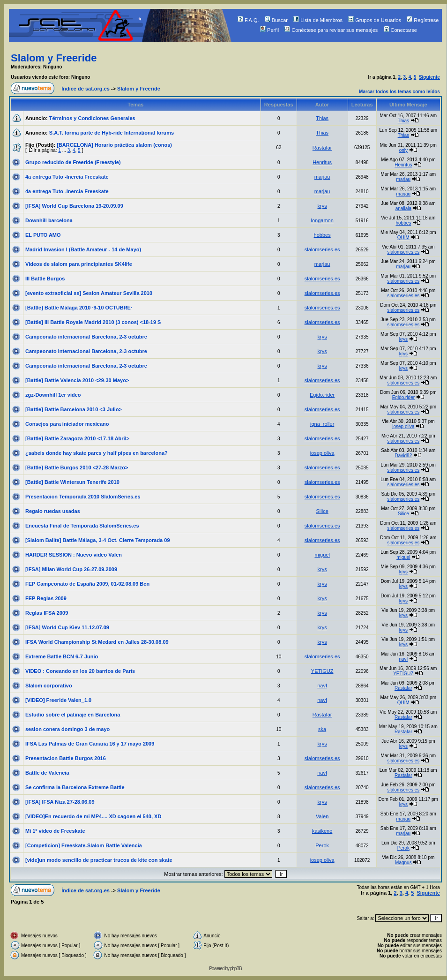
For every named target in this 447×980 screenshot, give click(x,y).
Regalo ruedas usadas (53, 511)
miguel (322, 555)
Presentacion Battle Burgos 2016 (66, 758)
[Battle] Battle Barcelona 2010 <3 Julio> (74, 409)
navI (403, 659)
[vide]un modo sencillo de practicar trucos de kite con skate (99, 860)
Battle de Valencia (47, 773)
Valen (322, 816)
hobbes (403, 223)
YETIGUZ (322, 671)
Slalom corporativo (49, 686)
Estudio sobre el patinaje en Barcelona (73, 715)
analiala (403, 208)
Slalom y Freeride (54, 58)
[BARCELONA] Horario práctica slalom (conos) (114, 145)
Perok (322, 845)
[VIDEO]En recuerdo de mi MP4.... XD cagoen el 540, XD (93, 816)
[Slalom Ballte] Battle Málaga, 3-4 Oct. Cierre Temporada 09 (98, 540)
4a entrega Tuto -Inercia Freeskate (67, 177)
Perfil (269, 30)
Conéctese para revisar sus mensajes (331, 30)
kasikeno (322, 831)
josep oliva (403, 426)
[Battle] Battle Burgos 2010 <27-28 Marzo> (77, 467)
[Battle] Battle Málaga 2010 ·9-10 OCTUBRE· (79, 308)
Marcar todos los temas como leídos (399, 92)
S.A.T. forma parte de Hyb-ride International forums (112, 133)
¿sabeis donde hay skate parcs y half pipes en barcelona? (97, 453)
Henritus (322, 162)
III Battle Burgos (45, 279)
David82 (404, 456)
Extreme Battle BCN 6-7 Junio (62, 656)
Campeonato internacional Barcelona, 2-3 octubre (86, 337)
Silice (322, 511)
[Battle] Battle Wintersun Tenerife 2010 (72, 482)
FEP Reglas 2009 (46, 598)
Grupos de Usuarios (375, 20)
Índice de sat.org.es (86, 89)
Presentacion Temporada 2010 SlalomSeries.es (83, 497)
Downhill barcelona (49, 220)
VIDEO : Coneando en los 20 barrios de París (80, 671)
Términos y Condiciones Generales (92, 118)
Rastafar (322, 148)
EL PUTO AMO (43, 235)
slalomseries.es (322, 249)
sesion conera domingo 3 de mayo (67, 729)
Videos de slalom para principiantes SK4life (79, 264)
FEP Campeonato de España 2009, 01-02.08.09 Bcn (87, 584)
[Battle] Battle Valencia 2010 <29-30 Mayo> (77, 380)
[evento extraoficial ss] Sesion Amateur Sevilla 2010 (89, 293)
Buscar (276, 20)
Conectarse (400, 30)
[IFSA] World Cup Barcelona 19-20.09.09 (74, 206)
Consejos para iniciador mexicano (67, 424)
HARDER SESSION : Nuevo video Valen (74, 555)
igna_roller (322, 424)
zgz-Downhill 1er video (53, 395)
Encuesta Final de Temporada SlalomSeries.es (82, 526)
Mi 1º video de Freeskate (55, 831)
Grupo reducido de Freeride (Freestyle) (73, 162)
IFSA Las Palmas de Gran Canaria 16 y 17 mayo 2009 (90, 744)
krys (322, 206)
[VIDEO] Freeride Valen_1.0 (58, 700)
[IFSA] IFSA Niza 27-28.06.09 (60, 802)
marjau (322, 177)
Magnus (403, 863)
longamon (322, 220)
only (403, 150)
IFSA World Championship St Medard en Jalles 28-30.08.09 (97, 642)
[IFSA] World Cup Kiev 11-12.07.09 (67, 627)
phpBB (236, 969)
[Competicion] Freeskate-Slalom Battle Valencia (84, 845)
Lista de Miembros (318, 20)
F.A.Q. (248, 20)
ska (322, 729)
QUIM (403, 237)
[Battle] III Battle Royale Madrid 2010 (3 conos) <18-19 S (93, 322)
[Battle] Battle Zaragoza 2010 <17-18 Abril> (77, 438)
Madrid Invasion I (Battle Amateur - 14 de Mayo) (83, 249)
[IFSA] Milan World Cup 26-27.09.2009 (71, 569)
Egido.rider (322, 395)
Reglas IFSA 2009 (47, 613)
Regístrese (423, 20)
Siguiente (429, 77)
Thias (322, 118)
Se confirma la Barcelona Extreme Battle (75, 787)
